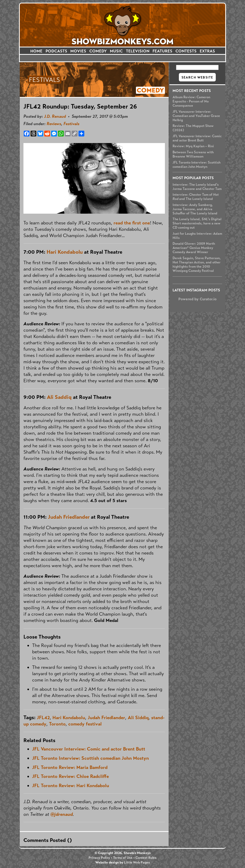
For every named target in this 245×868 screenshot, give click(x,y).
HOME (36, 51)
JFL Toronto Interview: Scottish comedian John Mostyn (197, 165)
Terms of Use (123, 858)
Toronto (57, 724)
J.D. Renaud (55, 116)
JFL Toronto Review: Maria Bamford (70, 767)
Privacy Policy (99, 858)
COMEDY (98, 51)
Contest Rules (146, 858)
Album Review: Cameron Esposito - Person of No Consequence (191, 101)
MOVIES (78, 51)
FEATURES (162, 51)
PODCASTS (56, 51)
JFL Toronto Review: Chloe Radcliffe (70, 776)
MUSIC (116, 51)
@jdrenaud (62, 814)
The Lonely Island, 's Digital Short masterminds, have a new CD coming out (197, 223)
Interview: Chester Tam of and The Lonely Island (196, 197)
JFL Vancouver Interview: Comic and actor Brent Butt (197, 138)
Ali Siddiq (138, 718)
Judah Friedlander (69, 517)
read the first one (132, 223)
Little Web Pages (137, 862)
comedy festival (85, 724)
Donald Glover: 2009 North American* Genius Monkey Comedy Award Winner (194, 248)
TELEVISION (138, 51)
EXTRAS (207, 51)
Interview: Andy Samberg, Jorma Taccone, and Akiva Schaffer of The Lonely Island (195, 209)
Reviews (54, 124)
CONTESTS (186, 51)
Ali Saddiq (59, 397)
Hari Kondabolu (65, 252)
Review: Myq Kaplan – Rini (193, 146)
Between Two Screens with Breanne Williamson (193, 154)
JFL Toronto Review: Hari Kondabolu (71, 786)
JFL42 (43, 718)
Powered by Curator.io (197, 299)
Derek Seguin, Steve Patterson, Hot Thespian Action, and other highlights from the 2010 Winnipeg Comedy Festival (197, 264)
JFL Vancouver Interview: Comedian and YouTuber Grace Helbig (196, 116)
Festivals (71, 124)
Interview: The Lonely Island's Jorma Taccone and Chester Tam (197, 187)
